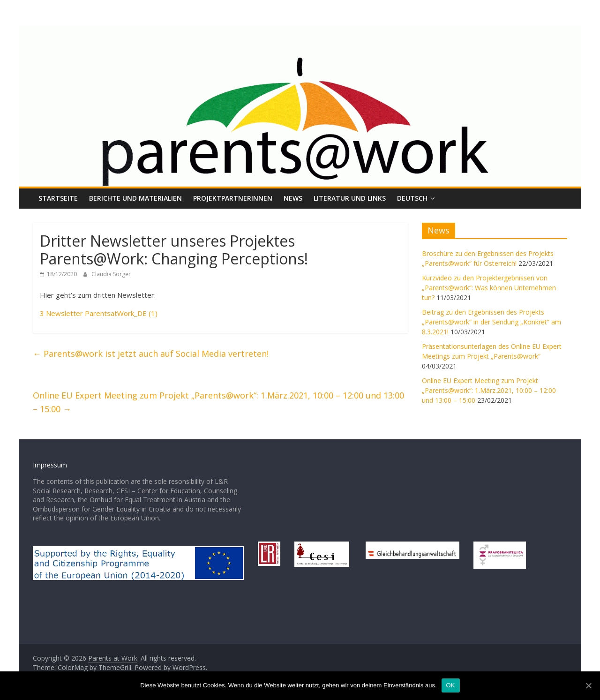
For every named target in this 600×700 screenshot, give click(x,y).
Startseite (58, 198)
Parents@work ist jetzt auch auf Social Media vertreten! (151, 354)
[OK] (588, 685)
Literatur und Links (350, 198)
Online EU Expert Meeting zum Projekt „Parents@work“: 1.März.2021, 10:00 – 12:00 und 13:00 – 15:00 (218, 402)
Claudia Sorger (111, 274)
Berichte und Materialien (135, 198)
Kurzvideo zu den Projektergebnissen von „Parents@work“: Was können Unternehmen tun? (489, 288)
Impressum (50, 465)
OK (451, 685)
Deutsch (412, 198)
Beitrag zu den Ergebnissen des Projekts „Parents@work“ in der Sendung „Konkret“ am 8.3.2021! (491, 322)
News (293, 198)
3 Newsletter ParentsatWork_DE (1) (99, 313)
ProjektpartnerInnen (233, 198)
